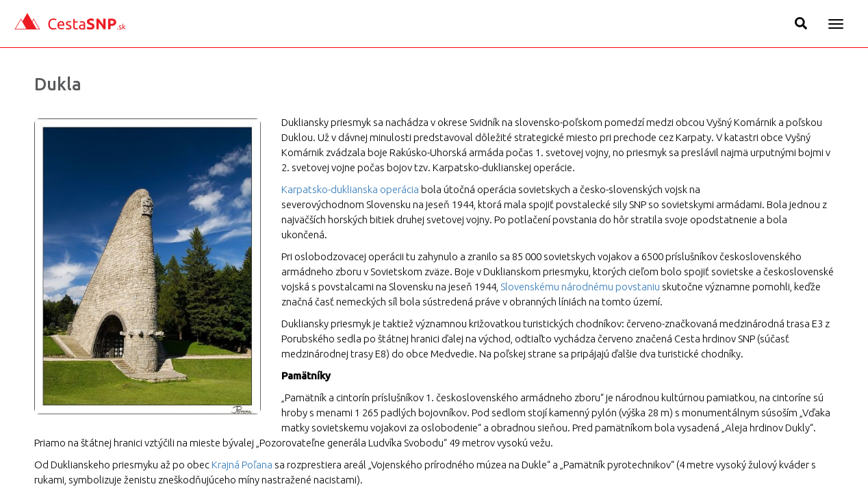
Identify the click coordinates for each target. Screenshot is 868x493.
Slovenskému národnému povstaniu (580, 287)
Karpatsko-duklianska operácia (350, 189)
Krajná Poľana (242, 465)
